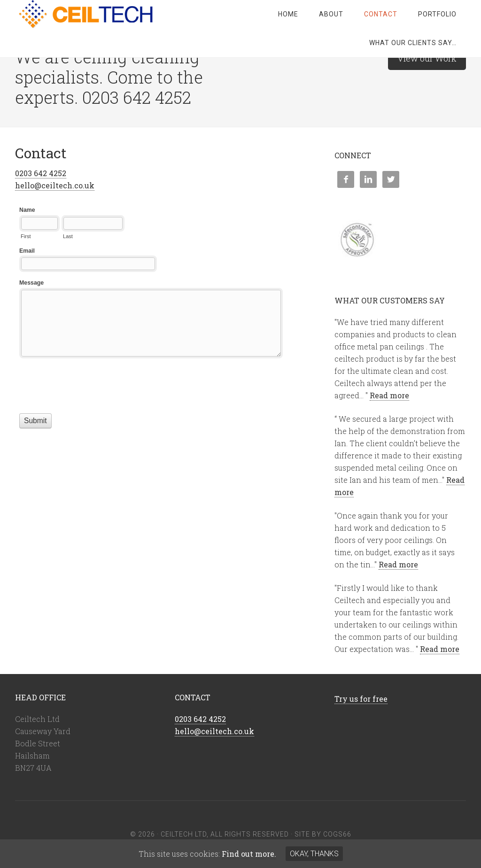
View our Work (427, 58)
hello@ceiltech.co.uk (55, 185)
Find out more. (249, 854)
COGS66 (337, 834)
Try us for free (361, 699)
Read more (389, 395)
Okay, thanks (314, 854)
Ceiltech (90, 14)
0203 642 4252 (41, 173)
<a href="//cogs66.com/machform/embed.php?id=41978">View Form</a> (151, 339)
